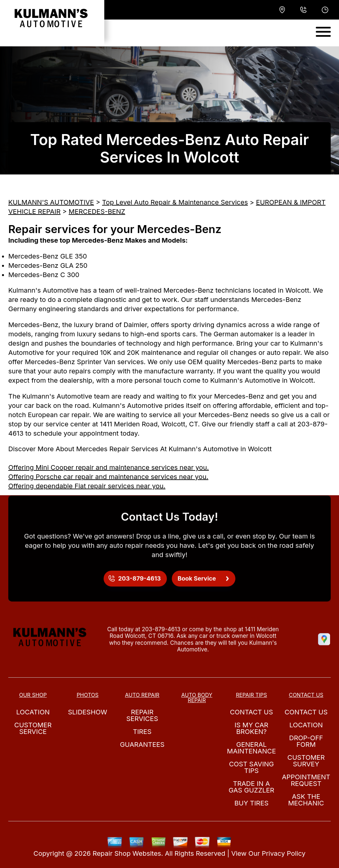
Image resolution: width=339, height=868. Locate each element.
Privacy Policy (284, 853)
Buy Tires (251, 803)
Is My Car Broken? (252, 728)
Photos (87, 695)
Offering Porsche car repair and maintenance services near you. (108, 477)
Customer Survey (306, 761)
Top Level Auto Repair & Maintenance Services (175, 202)
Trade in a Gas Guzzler (252, 787)
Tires (142, 732)
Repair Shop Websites (127, 853)
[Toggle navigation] (323, 32)
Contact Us (251, 712)
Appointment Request (306, 780)
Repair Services (142, 715)
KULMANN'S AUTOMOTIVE (51, 202)
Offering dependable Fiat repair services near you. (87, 486)
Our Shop (33, 695)
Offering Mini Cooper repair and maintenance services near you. (109, 467)
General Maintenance (252, 748)
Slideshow (88, 712)
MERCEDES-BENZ (97, 212)
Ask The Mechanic (306, 800)
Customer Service (33, 728)
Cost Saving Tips (252, 767)
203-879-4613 (161, 636)
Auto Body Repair (197, 698)
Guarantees (142, 745)
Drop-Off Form (306, 741)
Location (33, 712)
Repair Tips (251, 695)
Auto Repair (142, 695)
